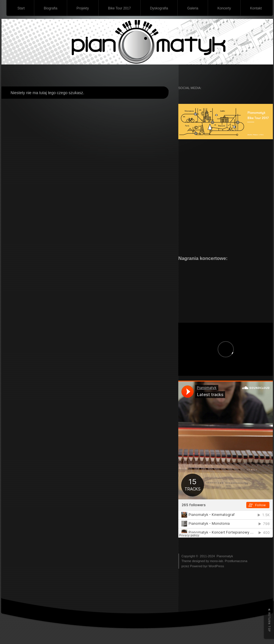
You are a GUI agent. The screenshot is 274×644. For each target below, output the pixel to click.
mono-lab (217, 561)
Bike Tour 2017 (119, 8)
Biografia (50, 8)
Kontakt (256, 8)
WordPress (216, 566)
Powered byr (199, 566)
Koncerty (224, 8)
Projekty (83, 8)
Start (21, 8)
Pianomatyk (225, 556)
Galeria (193, 8)
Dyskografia (159, 8)
